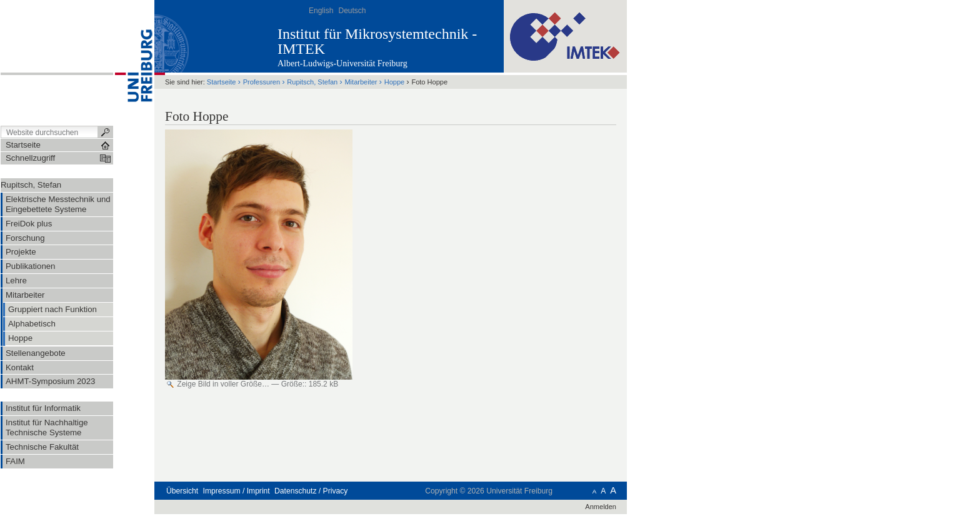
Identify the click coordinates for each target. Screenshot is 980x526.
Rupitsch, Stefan (31, 185)
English (321, 11)
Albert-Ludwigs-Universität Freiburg (342, 63)
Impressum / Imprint (237, 491)
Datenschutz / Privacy (311, 491)
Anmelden (601, 507)
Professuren (262, 82)
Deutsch (352, 11)
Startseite (222, 82)
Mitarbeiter (361, 82)
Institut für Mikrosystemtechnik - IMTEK (377, 41)
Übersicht (182, 491)
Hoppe (395, 82)
